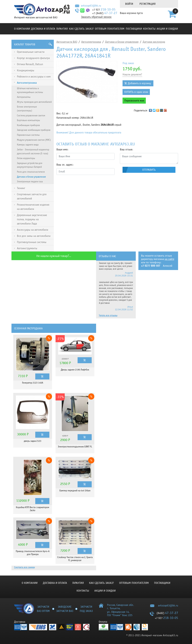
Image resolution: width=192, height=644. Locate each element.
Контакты (149, 29)
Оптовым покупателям (110, 29)
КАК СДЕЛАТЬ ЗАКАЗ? (81, 29)
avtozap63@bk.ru (91, 6)
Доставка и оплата (43, 29)
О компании (22, 29)
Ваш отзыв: (127, 149)
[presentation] (83, 185)
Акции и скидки (167, 29)
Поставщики (134, 29)
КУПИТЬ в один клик (136, 92)
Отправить (149, 170)
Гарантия (62, 29)
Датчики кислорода (154, 42)
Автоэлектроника (91, 42)
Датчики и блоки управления (122, 42)
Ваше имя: (62, 149)
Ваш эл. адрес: (65, 165)
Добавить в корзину (139, 83)
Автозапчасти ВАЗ (67, 42)
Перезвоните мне (134, 101)
